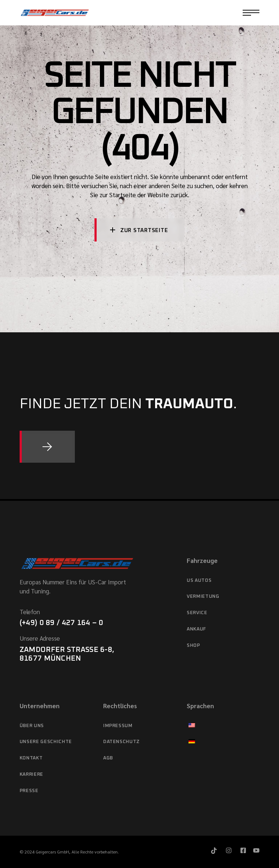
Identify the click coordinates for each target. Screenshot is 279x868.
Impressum (118, 726)
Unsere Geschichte (46, 742)
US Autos (199, 581)
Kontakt (31, 758)
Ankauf (196, 629)
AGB (108, 758)
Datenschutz (122, 742)
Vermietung (203, 597)
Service (197, 613)
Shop (193, 646)
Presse (29, 791)
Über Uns (32, 726)
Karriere (31, 774)
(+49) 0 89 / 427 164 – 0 (61, 623)
